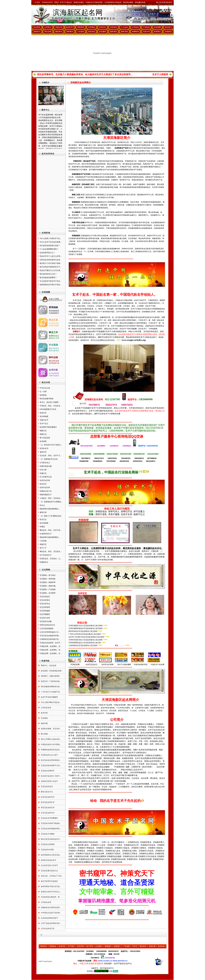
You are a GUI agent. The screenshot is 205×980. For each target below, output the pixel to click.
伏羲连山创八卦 (46, 491)
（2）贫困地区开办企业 (49, 459)
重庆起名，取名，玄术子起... (51, 530)
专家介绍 (59, 27)
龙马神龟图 (44, 416)
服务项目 (114, 32)
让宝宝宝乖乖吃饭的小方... (50, 632)
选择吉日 (37, 32)
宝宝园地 (44, 718)
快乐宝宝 (43, 520)
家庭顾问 (108, 946)
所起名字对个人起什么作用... (51, 256)
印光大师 (43, 470)
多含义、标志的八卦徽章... (50, 402)
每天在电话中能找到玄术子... (51, 267)
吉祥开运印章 (45, 480)
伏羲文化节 (44, 420)
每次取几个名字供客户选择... (51, 263)
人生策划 (81, 32)
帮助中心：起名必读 (48, 666)
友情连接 (161, 946)
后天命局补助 (54, 373)
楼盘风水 (59, 32)
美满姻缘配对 (54, 313)
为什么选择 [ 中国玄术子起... (51, 238)
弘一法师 (43, 392)
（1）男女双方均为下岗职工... (51, 445)
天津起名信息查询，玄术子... (51, 643)
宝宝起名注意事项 (47, 844)
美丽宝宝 (43, 544)
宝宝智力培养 (45, 618)
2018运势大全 (54, 363)
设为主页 (148, 10)
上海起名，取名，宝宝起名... (51, 498)
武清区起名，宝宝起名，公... (51, 559)
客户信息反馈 (45, 438)
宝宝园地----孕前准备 (48, 579)
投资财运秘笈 (54, 326)
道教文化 (43, 434)
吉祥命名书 (44, 448)
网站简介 (44, 946)
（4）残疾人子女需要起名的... (51, 516)
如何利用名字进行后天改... (51, 886)
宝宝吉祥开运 (45, 604)
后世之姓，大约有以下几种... (52, 876)
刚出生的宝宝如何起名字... (51, 839)
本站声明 (80, 946)
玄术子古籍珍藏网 (124, 665)
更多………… (120, 645)
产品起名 (146, 27)
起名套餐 (157, 27)
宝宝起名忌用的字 (47, 771)
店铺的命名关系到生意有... (51, 907)
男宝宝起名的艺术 (47, 808)
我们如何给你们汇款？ (48, 274)
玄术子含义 (44, 424)
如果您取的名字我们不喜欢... (51, 285)
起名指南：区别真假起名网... (52, 671)
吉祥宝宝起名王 (91, 665)
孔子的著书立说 (46, 477)
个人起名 (124, 27)
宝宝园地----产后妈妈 (48, 589)
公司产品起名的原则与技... (51, 923)
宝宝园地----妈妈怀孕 (48, 582)
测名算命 (143, 946)
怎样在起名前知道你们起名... (51, 260)
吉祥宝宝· (102, 27)
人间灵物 (43, 541)
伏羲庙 (42, 527)
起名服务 (103, 32)
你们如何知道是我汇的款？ (50, 246)
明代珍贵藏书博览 (47, 399)
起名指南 (43, 441)
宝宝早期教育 (45, 614)
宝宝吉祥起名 (45, 597)
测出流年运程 (54, 361)
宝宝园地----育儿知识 (48, 575)
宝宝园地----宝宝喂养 (48, 593)
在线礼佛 (152, 946)
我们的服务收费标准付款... (51, 687)
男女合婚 (48, 32)
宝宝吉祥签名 (45, 600)
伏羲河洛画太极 (46, 466)
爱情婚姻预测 (54, 311)
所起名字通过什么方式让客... (51, 270)
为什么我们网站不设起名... (51, 702)
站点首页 (139, 10)
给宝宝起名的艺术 (47, 797)
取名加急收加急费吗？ (48, 278)
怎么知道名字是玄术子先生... (51, 281)
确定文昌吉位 (54, 348)
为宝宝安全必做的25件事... (50, 636)
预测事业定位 (54, 336)
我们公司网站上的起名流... (51, 739)
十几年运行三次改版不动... (51, 692)
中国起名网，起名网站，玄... (51, 646)
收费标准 (135, 32)
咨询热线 (43, 395)
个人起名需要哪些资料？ (49, 249)
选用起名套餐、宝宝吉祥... (51, 729)
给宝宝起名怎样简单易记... (51, 760)
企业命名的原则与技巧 (49, 918)
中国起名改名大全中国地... (51, 744)
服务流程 (124, 32)
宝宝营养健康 (45, 611)
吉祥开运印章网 (107, 665)
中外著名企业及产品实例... (51, 913)
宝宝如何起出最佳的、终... (51, 897)
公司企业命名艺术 (47, 929)
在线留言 (168, 32)
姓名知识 (92, 32)
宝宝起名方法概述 (47, 834)
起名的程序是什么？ (47, 253)
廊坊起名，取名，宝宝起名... (51, 551)
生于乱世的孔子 (46, 555)
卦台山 (42, 505)
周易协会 (53, 946)
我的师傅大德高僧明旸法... (50, 509)
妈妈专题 (44, 723)
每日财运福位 (54, 323)
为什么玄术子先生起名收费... (51, 242)
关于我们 (71, 946)
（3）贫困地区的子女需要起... (51, 502)
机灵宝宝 (43, 484)
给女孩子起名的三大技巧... (51, 776)
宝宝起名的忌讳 (47, 787)
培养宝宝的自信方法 (47, 625)
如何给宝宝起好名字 (48, 860)
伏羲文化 (43, 473)
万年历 (135, 946)
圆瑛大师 (43, 512)
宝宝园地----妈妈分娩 (48, 586)
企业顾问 (99, 946)
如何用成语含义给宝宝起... (51, 855)
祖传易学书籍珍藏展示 (48, 427)
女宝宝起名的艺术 (47, 813)
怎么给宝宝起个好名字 (49, 865)
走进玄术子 (70, 27)
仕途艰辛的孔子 (46, 534)
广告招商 (126, 946)
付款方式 (146, 32)
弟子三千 (43, 548)
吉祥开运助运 (54, 376)
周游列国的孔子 (46, 495)
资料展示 (70, 32)
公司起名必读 (46, 708)
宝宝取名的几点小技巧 (49, 755)
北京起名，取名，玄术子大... (51, 456)
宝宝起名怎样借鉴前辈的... (51, 829)
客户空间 (90, 946)
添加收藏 (158, 10)
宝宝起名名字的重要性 (49, 818)
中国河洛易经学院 (141, 665)
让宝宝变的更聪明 (47, 629)
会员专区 (62, 946)
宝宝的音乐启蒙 (46, 621)
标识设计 (168, 27)
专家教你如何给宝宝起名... (51, 750)
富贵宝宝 (43, 413)
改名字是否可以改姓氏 (49, 881)
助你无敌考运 (54, 351)
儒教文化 (43, 431)
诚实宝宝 (43, 452)
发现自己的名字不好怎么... (51, 892)
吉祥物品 (92, 27)
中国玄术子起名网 (157, 665)
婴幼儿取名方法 (47, 792)
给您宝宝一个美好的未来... (51, 681)
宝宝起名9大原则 (47, 850)
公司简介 (48, 27)
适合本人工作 (54, 338)
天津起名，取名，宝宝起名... (51, 406)
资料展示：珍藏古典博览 (50, 676)
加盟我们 (117, 946)
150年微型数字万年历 (48, 409)
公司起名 (135, 27)
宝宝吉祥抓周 (45, 607)
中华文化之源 (45, 388)
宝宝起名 (114, 27)
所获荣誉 (81, 27)
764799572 (95, 958)
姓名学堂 (44, 713)
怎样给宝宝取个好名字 (49, 781)
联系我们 (168, 10)
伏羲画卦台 (44, 562)
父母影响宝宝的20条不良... (50, 639)
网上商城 (44, 734)
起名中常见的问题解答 (49, 697)
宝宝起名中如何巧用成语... (51, 823)
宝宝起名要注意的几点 (49, 871)
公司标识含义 (45, 463)
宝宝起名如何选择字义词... (51, 765)
